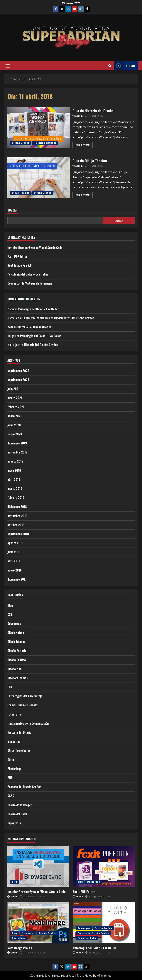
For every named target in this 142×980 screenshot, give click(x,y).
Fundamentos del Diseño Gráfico (74, 318)
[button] (8, 66)
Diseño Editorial (17, 651)
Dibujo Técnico (21, 193)
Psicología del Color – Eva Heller (28, 274)
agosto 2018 (15, 543)
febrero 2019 (16, 498)
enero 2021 (15, 416)
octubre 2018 (16, 525)
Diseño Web (14, 669)
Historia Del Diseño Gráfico (34, 327)
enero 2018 (15, 570)
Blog (10, 605)
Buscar (12, 210)
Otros (11, 760)
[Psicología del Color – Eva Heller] (104, 923)
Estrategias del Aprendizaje (25, 696)
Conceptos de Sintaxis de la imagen (30, 283)
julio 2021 (13, 389)
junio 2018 (14, 552)
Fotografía (14, 714)
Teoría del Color (17, 814)
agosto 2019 (15, 461)
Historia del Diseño (45, 143)
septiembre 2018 (18, 534)
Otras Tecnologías (19, 750)
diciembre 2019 (17, 443)
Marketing (14, 741)
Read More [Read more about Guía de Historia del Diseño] (84, 144)
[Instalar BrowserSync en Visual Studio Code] (38, 866)
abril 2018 (14, 561)
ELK (10, 687)
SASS (11, 796)
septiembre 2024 (18, 371)
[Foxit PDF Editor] (104, 866)
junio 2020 (14, 425)
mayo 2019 (14, 470)
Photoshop (14, 769)
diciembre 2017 (17, 579)
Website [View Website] (125, 66)
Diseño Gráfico (21, 143)
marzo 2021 (15, 398)
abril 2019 (14, 479)
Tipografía (14, 823)
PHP (10, 778)
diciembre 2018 (17, 507)
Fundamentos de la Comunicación (28, 723)
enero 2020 (15, 434)
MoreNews (85, 976)
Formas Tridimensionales (23, 705)
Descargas (14, 624)
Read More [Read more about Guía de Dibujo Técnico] (84, 194)
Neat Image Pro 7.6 (20, 265)
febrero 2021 (16, 407)
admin (79, 116)
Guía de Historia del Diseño (39, 127)
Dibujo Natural (16, 633)
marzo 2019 (15, 489)
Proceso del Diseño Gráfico (24, 787)
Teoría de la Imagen (20, 805)
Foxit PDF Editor (17, 257)
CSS (10, 614)
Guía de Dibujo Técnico (39, 177)
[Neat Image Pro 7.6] (38, 923)
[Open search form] (110, 66)
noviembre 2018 (17, 516)
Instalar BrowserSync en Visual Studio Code (35, 248)
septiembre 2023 (18, 380)
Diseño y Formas (18, 678)
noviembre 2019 (17, 452)
